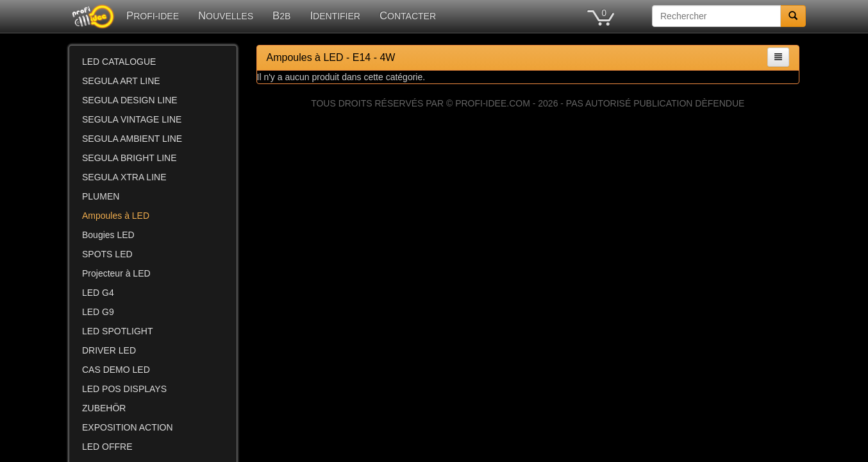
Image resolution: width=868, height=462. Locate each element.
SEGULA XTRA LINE (124, 177)
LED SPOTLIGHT (117, 331)
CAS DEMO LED (116, 370)
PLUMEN (101, 196)
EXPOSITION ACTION (128, 427)
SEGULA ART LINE (121, 81)
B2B (281, 16)
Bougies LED (108, 235)
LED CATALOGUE (119, 62)
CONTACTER (408, 16)
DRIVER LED (109, 350)
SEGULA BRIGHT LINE (129, 158)
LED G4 (98, 293)
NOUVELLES (226, 16)
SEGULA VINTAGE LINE (132, 119)
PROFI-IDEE (153, 16)
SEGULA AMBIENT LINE (132, 139)
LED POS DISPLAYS (124, 389)
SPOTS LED (107, 254)
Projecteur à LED (116, 273)
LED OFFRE (107, 447)
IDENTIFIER (335, 16)
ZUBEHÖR (104, 408)
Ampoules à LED (116, 216)
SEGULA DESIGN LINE (130, 100)
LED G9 (98, 312)
